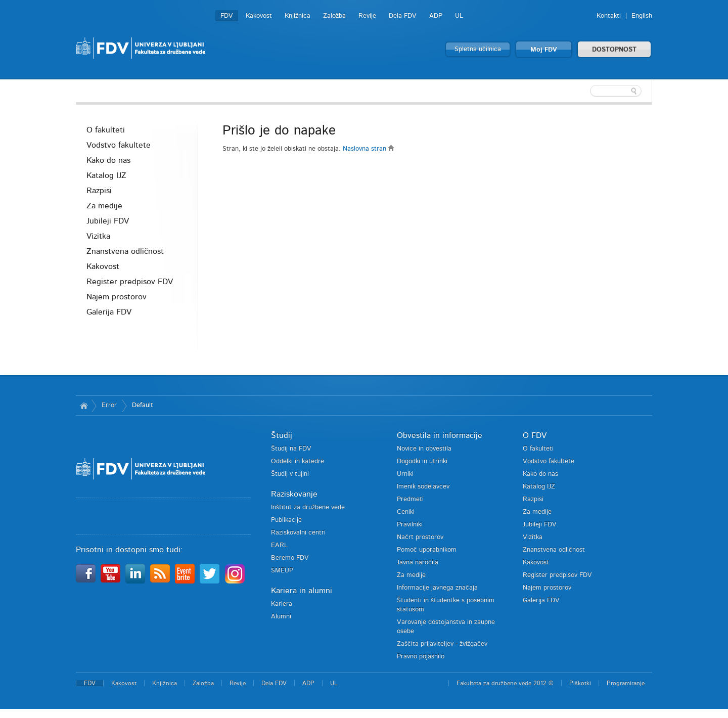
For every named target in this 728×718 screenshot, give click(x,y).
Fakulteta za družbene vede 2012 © (505, 683)
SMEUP (282, 571)
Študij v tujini (290, 474)
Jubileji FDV (108, 221)
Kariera (282, 604)
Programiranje (626, 683)
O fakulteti (106, 130)
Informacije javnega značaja (437, 588)
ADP (436, 16)
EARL (279, 545)
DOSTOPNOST (614, 50)
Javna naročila (418, 563)
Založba (334, 16)
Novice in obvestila (424, 449)
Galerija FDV (109, 312)
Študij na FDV (291, 449)
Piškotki (580, 683)
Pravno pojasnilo (421, 657)
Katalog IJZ (106, 175)
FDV (227, 16)
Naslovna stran (369, 149)
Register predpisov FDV (130, 282)
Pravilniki (410, 525)
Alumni (281, 617)
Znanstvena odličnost (125, 251)
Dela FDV (403, 16)
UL (459, 16)
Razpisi (99, 191)
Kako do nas (108, 160)
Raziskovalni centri (298, 533)
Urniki (405, 474)
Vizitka (98, 236)
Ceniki (406, 512)
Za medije (104, 206)
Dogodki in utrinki (422, 461)
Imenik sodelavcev (423, 487)
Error (109, 405)
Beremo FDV (290, 558)
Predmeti (410, 499)
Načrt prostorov (420, 537)
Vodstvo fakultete (119, 145)
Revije (367, 16)
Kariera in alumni (302, 591)
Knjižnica (298, 16)
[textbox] (586, 91)
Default (143, 405)
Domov (84, 406)
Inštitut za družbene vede (308, 507)
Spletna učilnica (478, 49)
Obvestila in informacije (440, 435)
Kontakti (609, 16)
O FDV (535, 435)
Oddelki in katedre (298, 461)
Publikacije (286, 520)
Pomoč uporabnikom (427, 550)
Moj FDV (544, 50)
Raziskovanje (294, 494)
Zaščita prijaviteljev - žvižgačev (442, 644)
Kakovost (259, 16)
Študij (282, 435)
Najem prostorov (117, 297)
